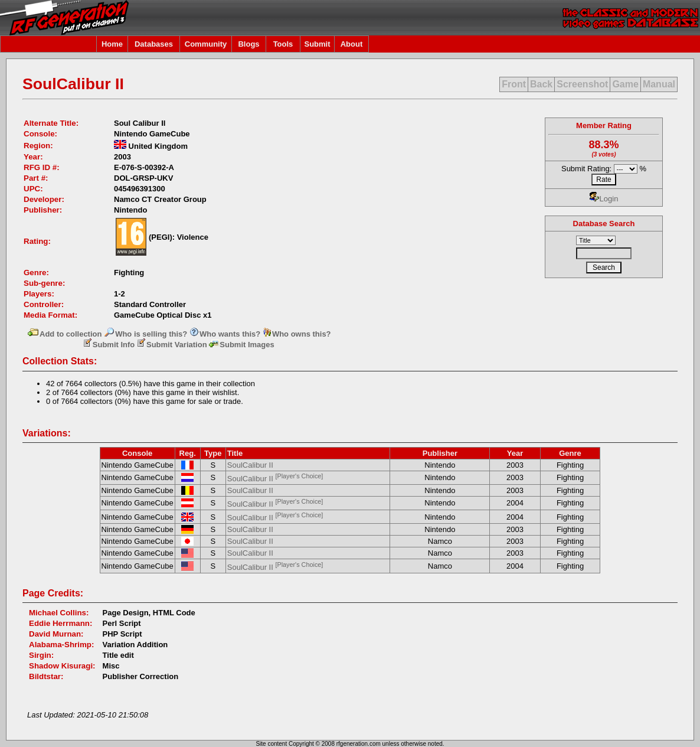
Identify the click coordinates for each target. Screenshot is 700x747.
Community (206, 44)
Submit (317, 44)
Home (112, 44)
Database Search (604, 224)
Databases (154, 44)
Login (604, 199)
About (352, 44)
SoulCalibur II (250, 465)
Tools (283, 44)
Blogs (248, 44)
